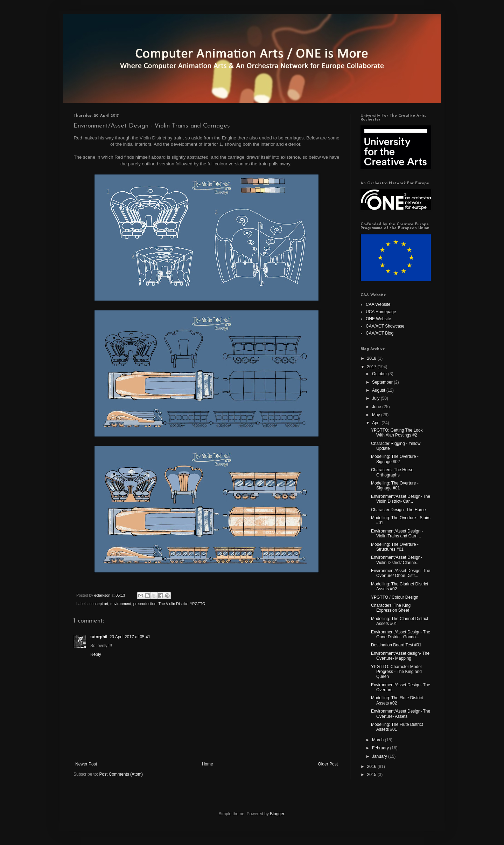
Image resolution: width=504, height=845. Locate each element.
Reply (96, 654)
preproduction (145, 604)
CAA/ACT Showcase (385, 326)
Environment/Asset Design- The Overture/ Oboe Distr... (401, 573)
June (377, 407)
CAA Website (378, 304)
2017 (372, 367)
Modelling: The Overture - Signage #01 (395, 486)
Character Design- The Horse (398, 510)
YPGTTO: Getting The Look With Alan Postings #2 (397, 433)
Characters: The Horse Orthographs (392, 472)
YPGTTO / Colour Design (395, 597)
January (380, 756)
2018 (372, 358)
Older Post (328, 764)
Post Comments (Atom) (121, 774)
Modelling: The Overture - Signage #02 (395, 459)
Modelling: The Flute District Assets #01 (397, 727)
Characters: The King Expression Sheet (391, 608)
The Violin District (173, 604)
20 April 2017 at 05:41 (130, 637)
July (376, 398)
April (377, 423)
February (381, 748)
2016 (372, 767)
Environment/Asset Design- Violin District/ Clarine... (396, 560)
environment (121, 604)
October (380, 374)
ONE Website (378, 319)
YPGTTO (197, 604)
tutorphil (99, 637)
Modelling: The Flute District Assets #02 (397, 700)
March (379, 740)
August (379, 390)
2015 (372, 775)
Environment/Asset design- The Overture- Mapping (400, 656)
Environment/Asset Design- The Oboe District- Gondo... (401, 634)
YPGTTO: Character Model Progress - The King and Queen (396, 672)
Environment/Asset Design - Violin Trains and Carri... (397, 534)
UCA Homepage (381, 312)
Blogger (277, 814)
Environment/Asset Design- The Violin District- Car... (401, 499)
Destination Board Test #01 (396, 645)
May (377, 415)
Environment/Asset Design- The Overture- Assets (401, 714)
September (383, 382)
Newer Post (86, 764)
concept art (99, 604)
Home (208, 764)
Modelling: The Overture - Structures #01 (395, 547)
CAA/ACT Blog (380, 333)
